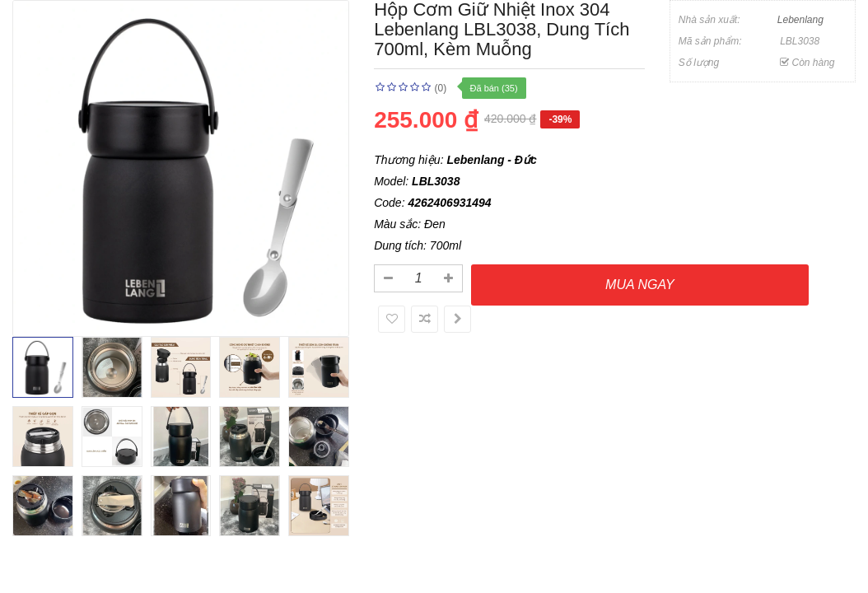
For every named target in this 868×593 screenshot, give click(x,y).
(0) (441, 88)
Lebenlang (800, 20)
